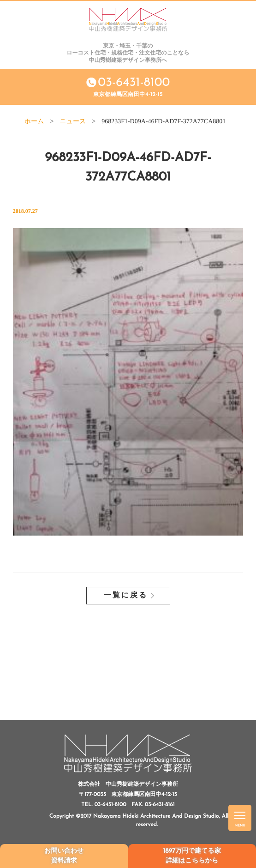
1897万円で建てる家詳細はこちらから (192, 856)
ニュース (73, 122)
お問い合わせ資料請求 (64, 856)
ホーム (34, 122)
